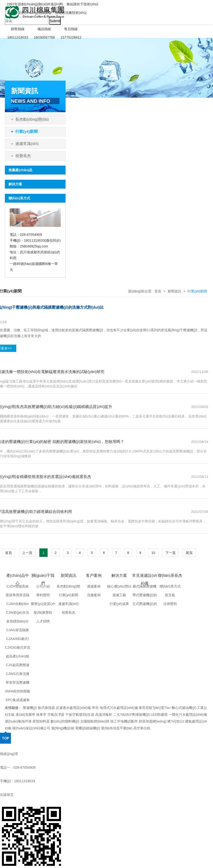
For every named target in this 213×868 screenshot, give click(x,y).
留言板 (170, 595)
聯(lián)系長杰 (170, 575)
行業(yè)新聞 (26, 132)
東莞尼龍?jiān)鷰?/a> (155, 708)
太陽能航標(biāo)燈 (95, 721)
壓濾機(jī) (30, 708)
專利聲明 (43, 595)
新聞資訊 (174, 291)
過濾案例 (94, 586)
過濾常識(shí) (27, 144)
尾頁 (189, 553)
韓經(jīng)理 (9, 754)
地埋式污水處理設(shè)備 (119, 708)
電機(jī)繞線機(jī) (88, 728)
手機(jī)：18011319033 (17, 781)
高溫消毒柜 (104, 715)
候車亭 (41, 715)
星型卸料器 (41, 721)
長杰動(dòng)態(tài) (32, 119)
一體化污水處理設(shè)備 (188, 715)
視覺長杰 (23, 156)
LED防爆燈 (159, 715)
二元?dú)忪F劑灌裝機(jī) (132, 715)
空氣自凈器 (56, 715)
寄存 (95, 708)
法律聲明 (170, 604)
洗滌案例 (94, 595)
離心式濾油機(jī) (184, 708)
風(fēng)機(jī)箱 (63, 728)
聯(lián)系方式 (170, 586)
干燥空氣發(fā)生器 (80, 715)
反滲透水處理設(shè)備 (73, 708)
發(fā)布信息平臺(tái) (117, 728)
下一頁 (170, 553)
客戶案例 (94, 575)
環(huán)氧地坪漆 (18, 721)
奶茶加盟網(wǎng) (153, 721)
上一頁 (27, 553)
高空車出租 (142, 728)
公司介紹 (43, 586)
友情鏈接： (13, 708)
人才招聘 (43, 621)
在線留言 (7, 795)
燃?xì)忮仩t (176, 721)
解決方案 (119, 575)
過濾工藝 (119, 595)
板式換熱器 (46, 708)
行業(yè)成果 (119, 604)
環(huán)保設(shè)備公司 (31, 728)
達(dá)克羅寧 (25, 715)
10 (153, 553)
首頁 (158, 291)
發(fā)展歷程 (43, 613)
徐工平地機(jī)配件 (124, 721)
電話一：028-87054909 (18, 767)
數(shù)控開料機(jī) (65, 721)
